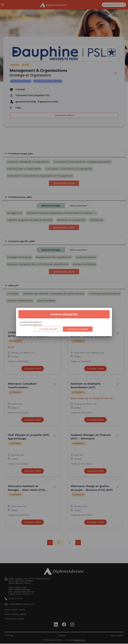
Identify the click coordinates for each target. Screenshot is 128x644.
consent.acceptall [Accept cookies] (78, 329)
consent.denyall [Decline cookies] (48, 329)
